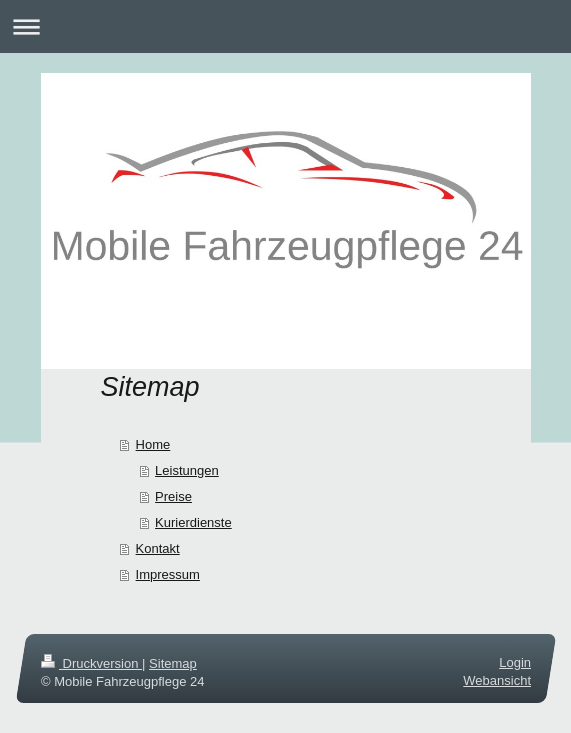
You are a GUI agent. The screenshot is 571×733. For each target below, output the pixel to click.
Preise (173, 496)
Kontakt (158, 548)
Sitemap (173, 663)
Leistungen (187, 470)
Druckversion (91, 663)
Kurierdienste (193, 522)
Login (515, 662)
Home (153, 444)
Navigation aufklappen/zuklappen (285, 26)
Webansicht (497, 680)
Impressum (168, 574)
